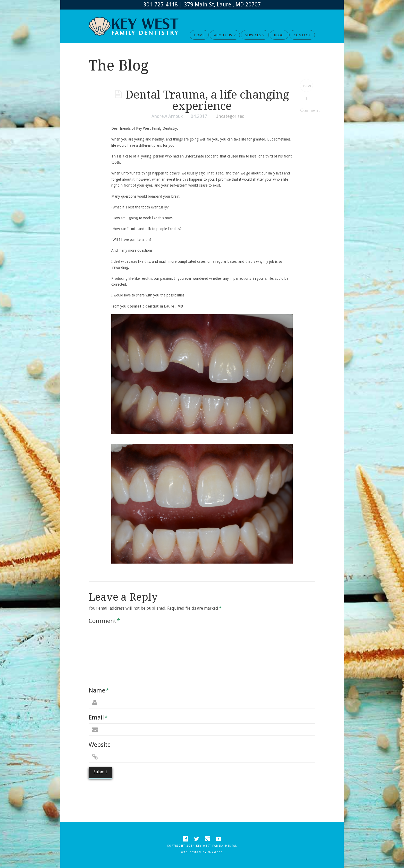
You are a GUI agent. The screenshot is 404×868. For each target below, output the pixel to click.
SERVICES (254, 33)
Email (98, 717)
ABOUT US (224, 33)
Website (100, 745)
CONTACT (302, 35)
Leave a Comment (306, 87)
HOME (199, 35)
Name (99, 690)
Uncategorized (230, 116)
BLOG (279, 35)
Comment (104, 621)
